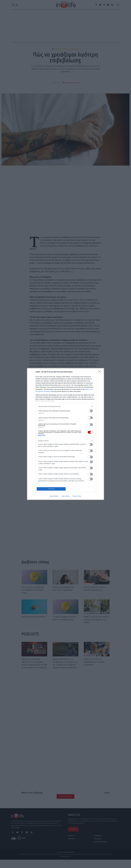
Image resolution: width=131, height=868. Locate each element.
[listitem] (65, 406)
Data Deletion (54, 497)
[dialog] (65, 434)
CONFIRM (52, 489)
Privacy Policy (77, 497)
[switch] (90, 410)
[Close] (100, 371)
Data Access (65, 497)
